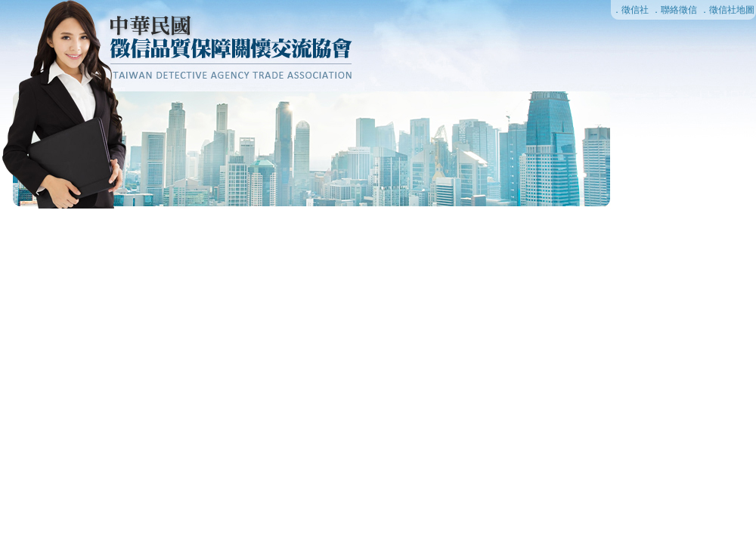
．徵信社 (631, 10)
